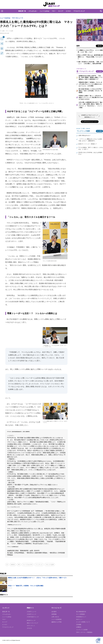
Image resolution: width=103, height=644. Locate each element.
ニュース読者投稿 (56, 619)
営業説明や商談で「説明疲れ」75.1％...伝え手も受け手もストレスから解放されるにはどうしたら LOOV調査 (90, 84)
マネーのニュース (17, 18)
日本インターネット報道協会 (84, 632)
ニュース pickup (44, 11)
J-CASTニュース (32, 612)
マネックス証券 (50, 565)
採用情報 (54, 614)
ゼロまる (29, 628)
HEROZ (13, 565)
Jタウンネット (31, 626)
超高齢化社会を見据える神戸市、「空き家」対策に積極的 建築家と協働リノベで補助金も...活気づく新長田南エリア (90, 77)
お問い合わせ (55, 617)
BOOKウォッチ (31, 620)
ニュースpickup (5, 18)
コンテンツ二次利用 (82, 630)
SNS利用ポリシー (81, 617)
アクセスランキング (79, 11)
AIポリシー (79, 619)
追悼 (78, 46)
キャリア (61, 11)
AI (7, 565)
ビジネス (68, 11)
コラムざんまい (33, 11)
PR (19, 565)
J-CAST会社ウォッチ (33, 617)
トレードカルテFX (28, 565)
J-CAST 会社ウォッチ (51, 4)
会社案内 (54, 612)
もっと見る (99, 71)
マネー (54, 11)
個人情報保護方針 (81, 612)
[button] (2, 11)
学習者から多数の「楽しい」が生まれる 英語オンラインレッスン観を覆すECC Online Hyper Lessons (91, 97)
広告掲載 (79, 625)
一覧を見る (99, 46)
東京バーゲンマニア (32, 623)
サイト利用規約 (81, 614)
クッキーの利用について (83, 622)
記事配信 (79, 627)
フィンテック (39, 565)
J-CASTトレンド (32, 614)
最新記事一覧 (22, 11)
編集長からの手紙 (56, 622)
